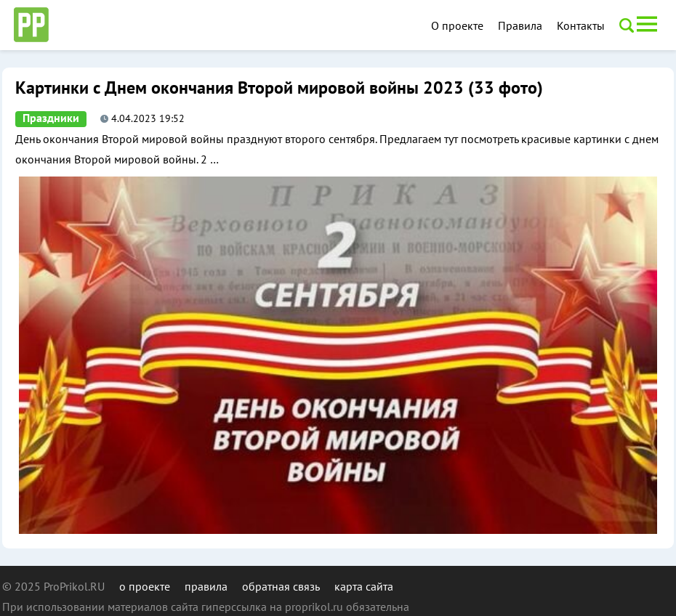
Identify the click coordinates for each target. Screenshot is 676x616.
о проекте (145, 586)
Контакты (581, 25)
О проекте (457, 25)
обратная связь (281, 586)
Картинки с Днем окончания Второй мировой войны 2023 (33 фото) (279, 88)
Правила (520, 25)
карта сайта (364, 586)
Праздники (51, 118)
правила (206, 586)
